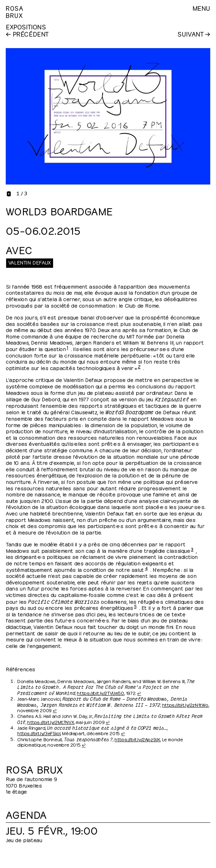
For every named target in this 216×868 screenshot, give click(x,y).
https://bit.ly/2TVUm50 (100, 693)
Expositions (26, 27)
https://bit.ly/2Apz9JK (137, 739)
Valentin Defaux (30, 262)
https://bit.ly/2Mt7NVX (51, 722)
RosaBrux (15, 11)
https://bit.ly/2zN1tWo (185, 705)
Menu (201, 8)
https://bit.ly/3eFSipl (39, 733)
